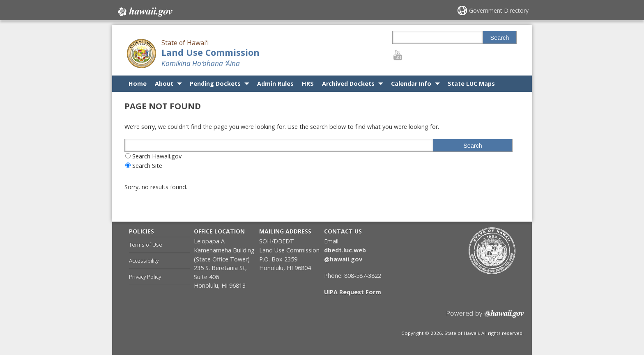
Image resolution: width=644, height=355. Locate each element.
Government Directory (499, 10)
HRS (308, 84)
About (164, 84)
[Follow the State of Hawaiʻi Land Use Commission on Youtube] (398, 55)
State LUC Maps (471, 84)
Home (138, 84)
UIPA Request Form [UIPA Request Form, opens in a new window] (353, 292)
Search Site (147, 166)
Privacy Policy (145, 277)
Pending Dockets (215, 84)
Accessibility (144, 261)
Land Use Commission (210, 52)
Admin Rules (275, 84)
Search (500, 38)
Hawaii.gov (144, 11)
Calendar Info (411, 84)
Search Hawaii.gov (157, 156)
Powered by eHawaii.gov (485, 317)
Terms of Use (146, 245)
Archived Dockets (348, 84)
